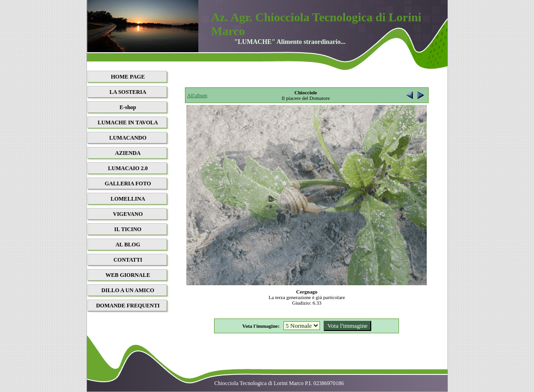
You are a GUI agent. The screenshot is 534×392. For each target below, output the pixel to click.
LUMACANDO (128, 138)
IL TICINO (128, 229)
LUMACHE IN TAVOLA (128, 122)
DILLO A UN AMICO (128, 290)
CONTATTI (128, 260)
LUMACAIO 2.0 (128, 168)
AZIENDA (128, 153)
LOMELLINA (128, 199)
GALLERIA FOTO (128, 184)
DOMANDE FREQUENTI (128, 306)
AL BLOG (128, 245)
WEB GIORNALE (128, 275)
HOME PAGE (128, 77)
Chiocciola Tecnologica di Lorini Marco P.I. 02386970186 (279, 383)
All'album (197, 95)
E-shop (128, 107)
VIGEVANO (128, 214)
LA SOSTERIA (128, 92)
